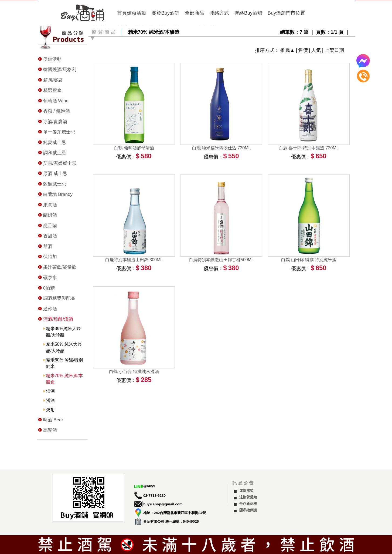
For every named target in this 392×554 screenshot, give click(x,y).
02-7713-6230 (154, 496)
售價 (303, 50)
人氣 (316, 50)
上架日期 (334, 50)
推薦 (285, 50)
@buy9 (149, 486)
